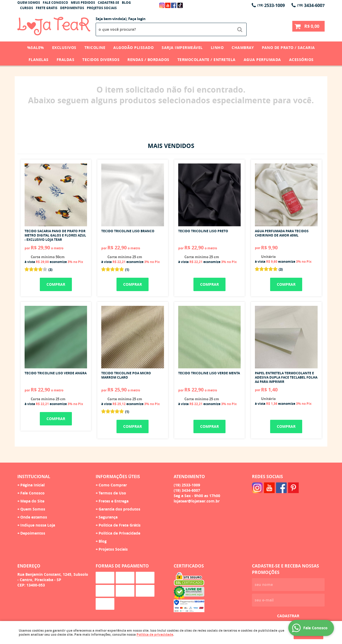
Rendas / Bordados (148, 60)
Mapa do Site (32, 501)
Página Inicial (32, 485)
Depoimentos (72, 8)
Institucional (34, 477)
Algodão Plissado (133, 47)
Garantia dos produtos (119, 509)
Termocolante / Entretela (207, 60)
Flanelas (39, 60)
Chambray (243, 47)
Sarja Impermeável (182, 47)
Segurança (108, 517)
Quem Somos (29, 3)
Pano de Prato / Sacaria (288, 47)
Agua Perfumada (262, 60)
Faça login (137, 19)
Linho (217, 47)
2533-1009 (271, 5)
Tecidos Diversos (101, 60)
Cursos (27, 8)
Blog (126, 3)
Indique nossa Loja (38, 525)
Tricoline (95, 47)
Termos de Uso (112, 493)
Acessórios (301, 60)
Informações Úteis (118, 477)
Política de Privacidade (119, 533)
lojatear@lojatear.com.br (197, 501)
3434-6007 (311, 5)
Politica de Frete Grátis (120, 525)
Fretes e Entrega (114, 501)
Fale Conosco (55, 3)
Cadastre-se (108, 3)
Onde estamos (34, 517)
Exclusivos (64, 47)
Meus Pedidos (83, 3)
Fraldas (66, 60)
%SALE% (36, 47)
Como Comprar (113, 485)
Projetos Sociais (102, 8)
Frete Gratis (47, 8)
